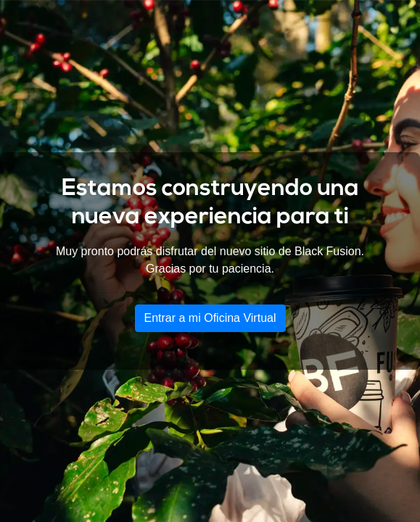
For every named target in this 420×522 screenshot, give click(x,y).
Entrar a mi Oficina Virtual (210, 318)
